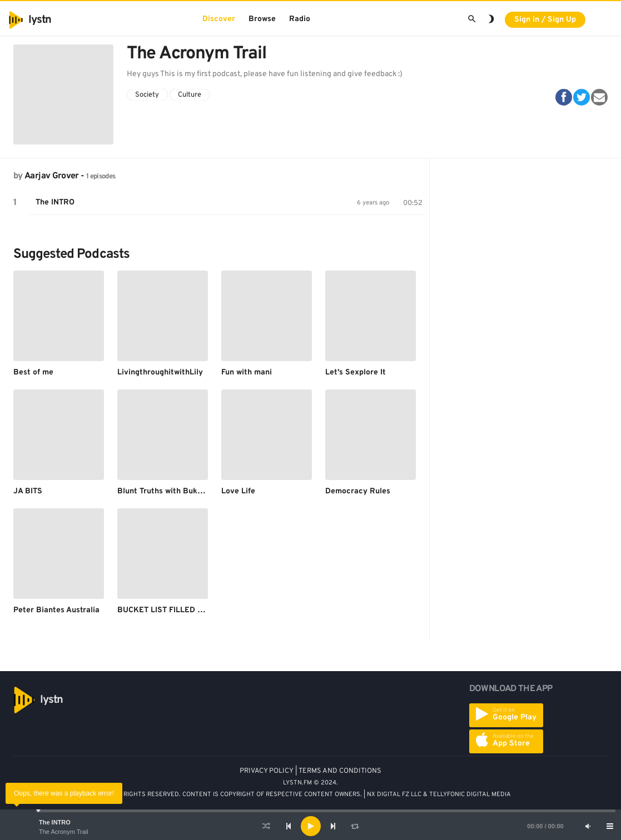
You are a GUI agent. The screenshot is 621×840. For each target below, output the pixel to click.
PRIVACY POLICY (267, 771)
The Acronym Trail (64, 832)
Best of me (33, 372)
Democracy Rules (358, 491)
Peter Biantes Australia (56, 610)
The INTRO (55, 822)
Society (147, 95)
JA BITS (28, 491)
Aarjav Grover (52, 176)
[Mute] (588, 826)
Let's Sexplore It (356, 372)
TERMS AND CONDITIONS (340, 771)
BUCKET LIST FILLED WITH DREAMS (184, 610)
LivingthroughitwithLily (160, 372)
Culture (190, 95)
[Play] (311, 826)
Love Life (238, 491)
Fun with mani (247, 372)
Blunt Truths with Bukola (163, 491)
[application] (310, 826)
